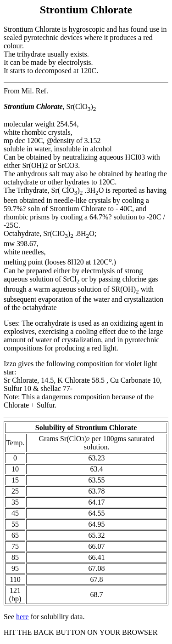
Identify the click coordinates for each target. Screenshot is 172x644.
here (22, 617)
